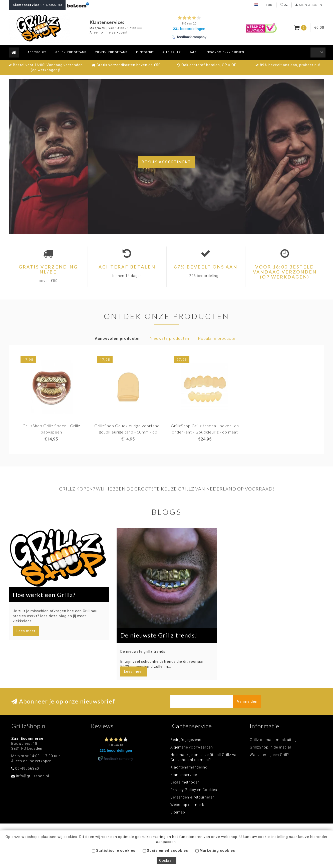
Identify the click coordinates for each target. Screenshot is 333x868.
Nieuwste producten (170, 338)
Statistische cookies (114, 850)
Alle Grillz (172, 52)
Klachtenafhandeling (189, 767)
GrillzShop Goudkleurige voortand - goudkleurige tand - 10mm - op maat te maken (128, 432)
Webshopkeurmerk (187, 805)
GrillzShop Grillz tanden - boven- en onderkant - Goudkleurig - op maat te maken (205, 432)
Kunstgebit (145, 52)
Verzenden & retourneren (193, 797)
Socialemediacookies (165, 850)
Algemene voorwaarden (192, 747)
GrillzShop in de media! (270, 747)
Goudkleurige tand (71, 52)
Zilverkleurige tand (111, 52)
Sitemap (178, 812)
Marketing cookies (215, 850)
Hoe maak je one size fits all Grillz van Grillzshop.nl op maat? (205, 757)
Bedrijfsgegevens (186, 740)
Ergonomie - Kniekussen (225, 52)
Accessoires (37, 52)
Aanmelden (247, 701)
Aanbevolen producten (118, 338)
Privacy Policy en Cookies (194, 790)
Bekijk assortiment (166, 162)
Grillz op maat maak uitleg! (274, 740)
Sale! (194, 52)
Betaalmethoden (185, 782)
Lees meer (26, 631)
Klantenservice (184, 775)
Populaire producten (218, 338)
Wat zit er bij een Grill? (269, 755)
